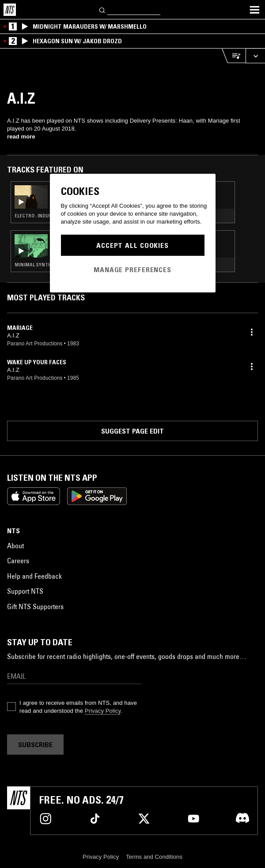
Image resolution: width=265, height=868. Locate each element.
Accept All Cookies (132, 245)
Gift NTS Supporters (35, 606)
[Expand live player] (255, 56)
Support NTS (25, 591)
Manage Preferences (132, 269)
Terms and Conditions (154, 857)
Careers (18, 561)
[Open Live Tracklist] (234, 56)
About (15, 546)
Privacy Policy (103, 711)
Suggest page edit (132, 431)
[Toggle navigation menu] (254, 10)
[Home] (10, 10)
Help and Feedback (34, 576)
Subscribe (35, 745)
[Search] (102, 9)
